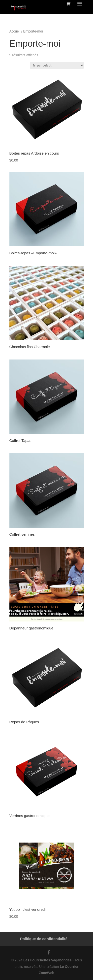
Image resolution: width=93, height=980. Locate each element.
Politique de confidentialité (44, 939)
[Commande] (57, 65)
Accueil (15, 31)
